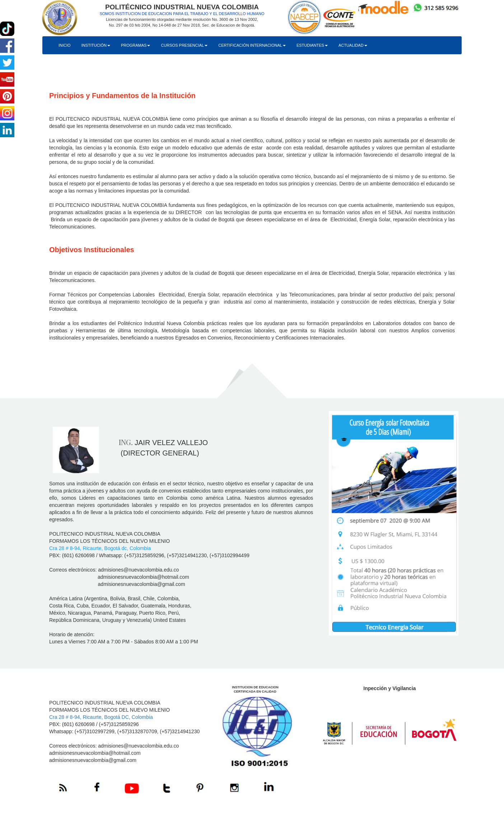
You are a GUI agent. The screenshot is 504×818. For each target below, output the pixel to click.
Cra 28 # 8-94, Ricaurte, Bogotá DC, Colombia (101, 717)
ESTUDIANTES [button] (312, 45)
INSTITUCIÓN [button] (96, 45)
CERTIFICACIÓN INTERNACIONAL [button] (252, 45)
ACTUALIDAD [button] (353, 45)
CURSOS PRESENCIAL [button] (184, 45)
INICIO (65, 45)
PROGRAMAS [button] (136, 45)
